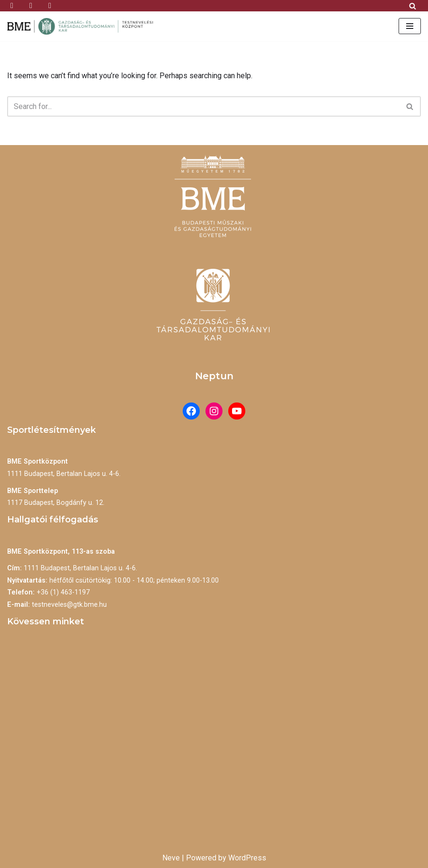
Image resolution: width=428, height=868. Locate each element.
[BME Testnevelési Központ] (83, 26)
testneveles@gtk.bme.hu (69, 605)
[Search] (413, 6)
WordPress (247, 858)
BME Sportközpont (37, 461)
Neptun (214, 376)
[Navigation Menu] (410, 26)
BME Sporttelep (33, 491)
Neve (171, 858)
